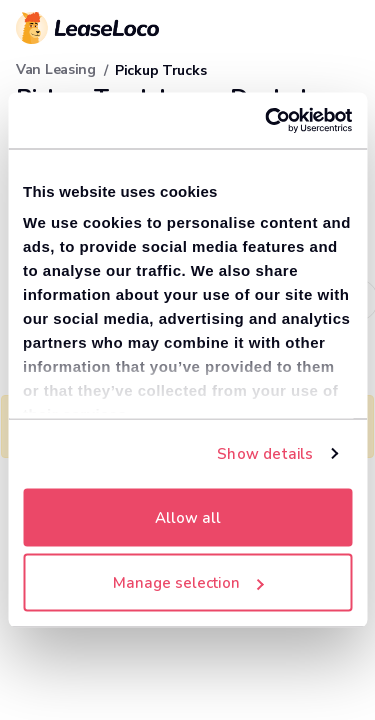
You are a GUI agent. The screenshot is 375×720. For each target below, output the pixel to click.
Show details (265, 454)
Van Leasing (56, 69)
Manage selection (188, 583)
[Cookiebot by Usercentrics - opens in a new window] (267, 121)
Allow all (188, 517)
